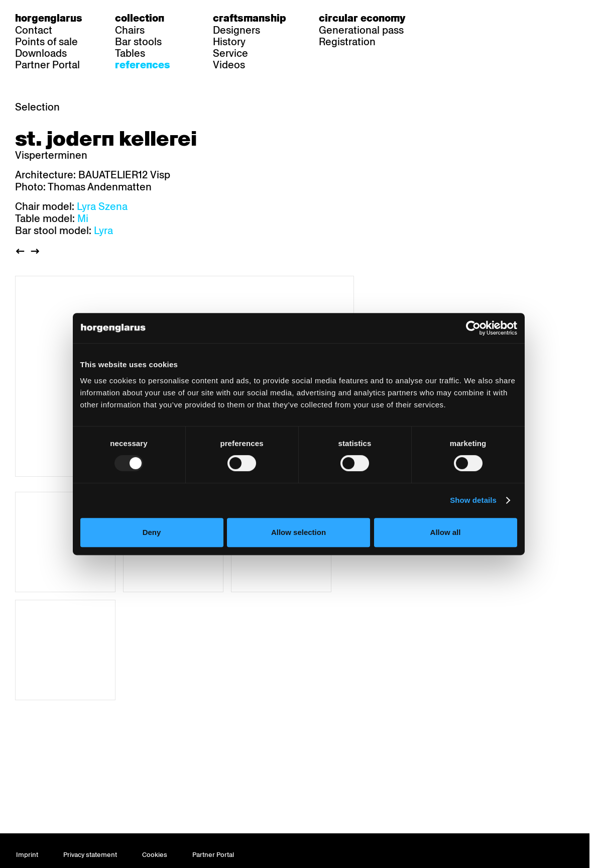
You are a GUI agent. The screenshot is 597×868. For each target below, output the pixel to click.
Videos (229, 65)
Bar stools (138, 42)
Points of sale (46, 42)
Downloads (41, 53)
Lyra (103, 231)
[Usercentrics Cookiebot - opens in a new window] (473, 328)
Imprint (27, 855)
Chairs (130, 30)
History (229, 42)
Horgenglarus (49, 18)
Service (230, 53)
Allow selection (298, 532)
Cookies (155, 855)
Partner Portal (47, 65)
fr (463, 18)
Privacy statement (90, 855)
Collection (140, 18)
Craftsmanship (250, 18)
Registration (347, 42)
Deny (152, 532)
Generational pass (361, 30)
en (483, 18)
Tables (130, 53)
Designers (236, 30)
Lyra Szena (102, 206)
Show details (473, 500)
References (143, 65)
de (444, 18)
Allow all (446, 532)
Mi (83, 219)
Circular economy (362, 18)
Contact (34, 30)
